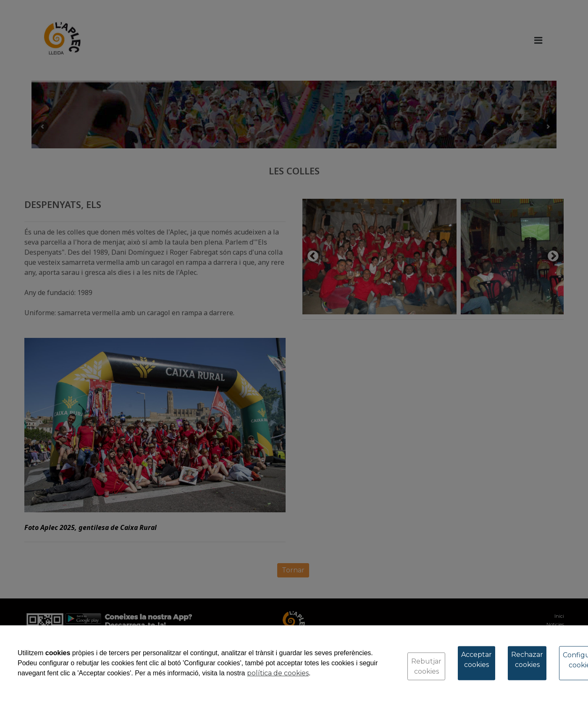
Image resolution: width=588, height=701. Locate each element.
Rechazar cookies (527, 660)
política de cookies (278, 673)
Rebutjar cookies (426, 666)
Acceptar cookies (476, 660)
